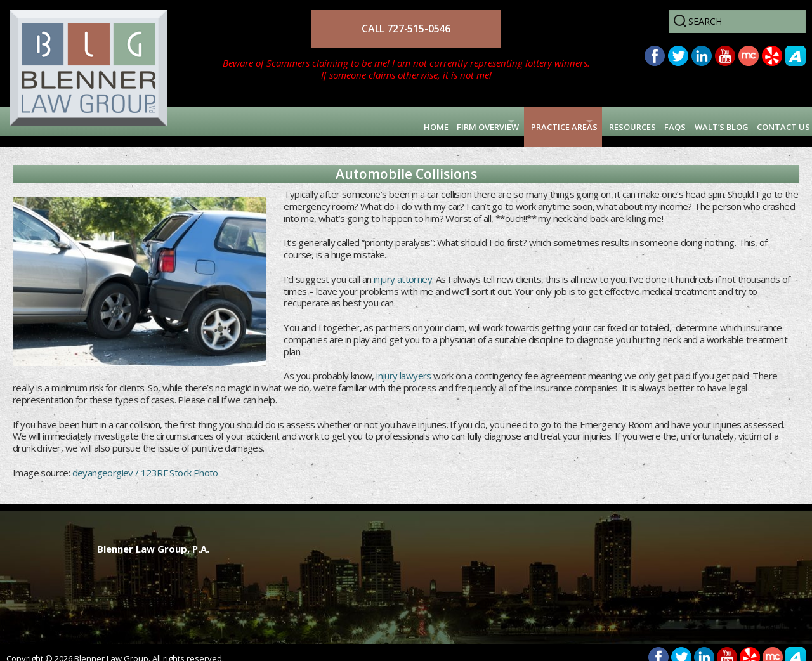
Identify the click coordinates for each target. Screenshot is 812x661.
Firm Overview (364, 121)
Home (295, 121)
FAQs (628, 121)
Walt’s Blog (690, 121)
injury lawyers (404, 365)
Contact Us (771, 121)
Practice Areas (472, 121)
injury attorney (402, 268)
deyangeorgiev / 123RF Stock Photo (145, 461)
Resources (570, 121)
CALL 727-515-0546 (406, 29)
